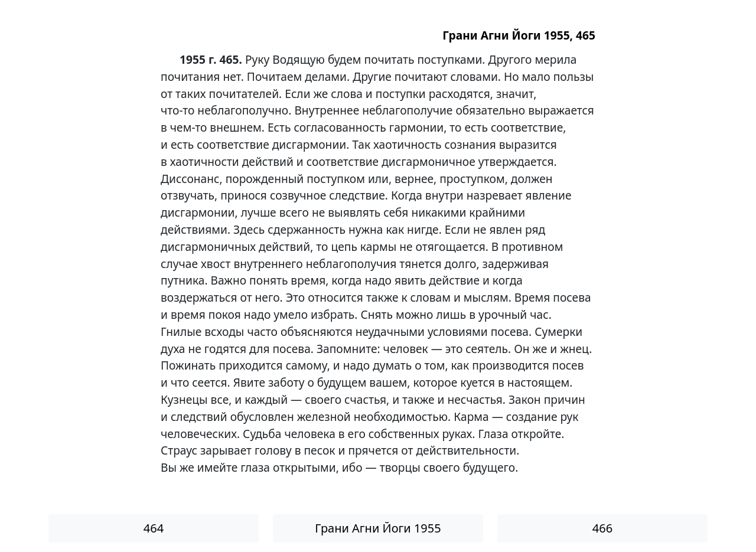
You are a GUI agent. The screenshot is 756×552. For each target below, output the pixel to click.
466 (602, 528)
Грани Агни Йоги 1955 (378, 528)
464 (154, 528)
